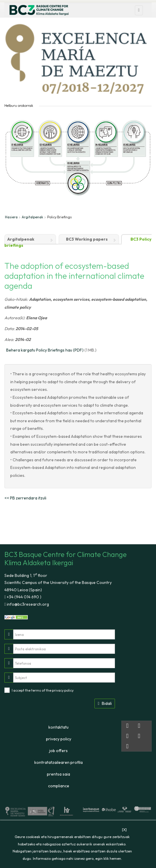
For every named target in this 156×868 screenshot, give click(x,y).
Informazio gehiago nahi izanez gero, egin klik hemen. (77, 858)
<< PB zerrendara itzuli (25, 498)
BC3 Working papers (87, 239)
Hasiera (11, 217)
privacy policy (63, 690)
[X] (124, 830)
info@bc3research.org (27, 604)
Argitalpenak (32, 217)
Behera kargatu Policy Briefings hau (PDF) (45, 350)
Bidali (105, 703)
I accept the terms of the (43, 690)
